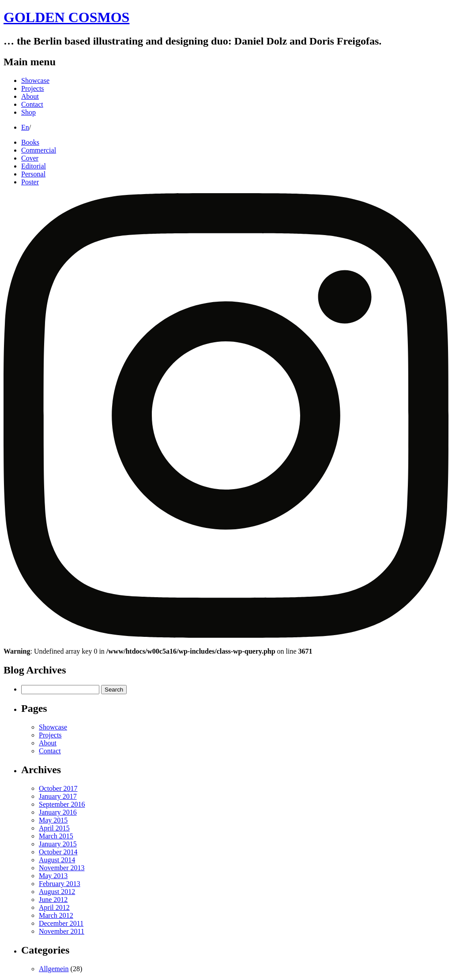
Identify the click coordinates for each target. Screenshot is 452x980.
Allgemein (54, 969)
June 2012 (53, 900)
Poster (30, 182)
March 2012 (56, 915)
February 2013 (60, 884)
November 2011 (62, 931)
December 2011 (61, 923)
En (25, 127)
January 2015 (58, 844)
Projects (33, 88)
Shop (28, 112)
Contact (32, 104)
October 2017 (58, 788)
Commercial (39, 150)
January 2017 (58, 796)
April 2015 (54, 828)
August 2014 (57, 860)
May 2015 (53, 820)
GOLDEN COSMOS (66, 17)
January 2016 (58, 812)
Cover (30, 158)
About (30, 96)
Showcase (35, 80)
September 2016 (62, 804)
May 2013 (53, 876)
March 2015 (56, 836)
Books (30, 142)
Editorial (34, 166)
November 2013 (62, 868)
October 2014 (58, 852)
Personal (33, 174)
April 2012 (54, 907)
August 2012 (57, 892)
